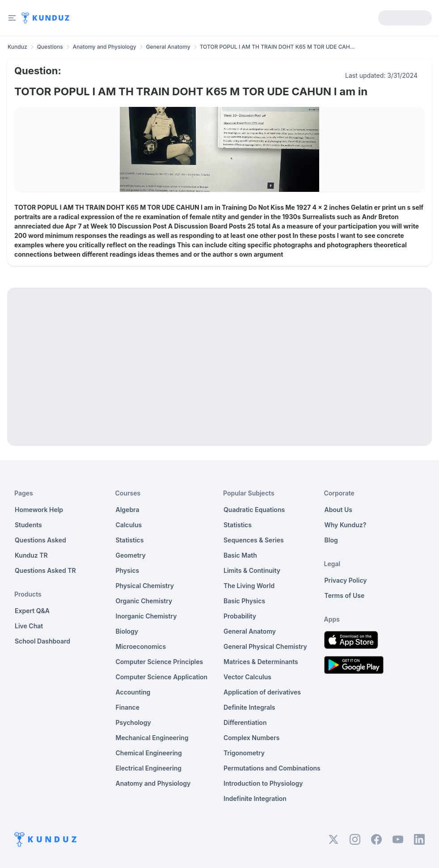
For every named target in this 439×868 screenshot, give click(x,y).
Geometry (131, 555)
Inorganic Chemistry (146, 616)
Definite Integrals (249, 707)
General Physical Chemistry (265, 646)
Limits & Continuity (252, 570)
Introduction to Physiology (263, 783)
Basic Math (240, 555)
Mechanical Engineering (152, 738)
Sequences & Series (254, 540)
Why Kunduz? (346, 525)
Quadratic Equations (254, 510)
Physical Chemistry (145, 586)
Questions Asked (40, 540)
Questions (50, 47)
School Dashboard (42, 641)
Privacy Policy (346, 580)
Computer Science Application (162, 677)
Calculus (129, 525)
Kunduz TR (31, 555)
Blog (331, 540)
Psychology (133, 722)
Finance (128, 707)
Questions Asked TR (45, 570)
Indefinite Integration (255, 798)
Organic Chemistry (144, 601)
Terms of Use (345, 595)
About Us (338, 510)
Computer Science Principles (160, 662)
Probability (240, 616)
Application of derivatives (262, 692)
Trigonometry (244, 753)
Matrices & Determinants (261, 662)
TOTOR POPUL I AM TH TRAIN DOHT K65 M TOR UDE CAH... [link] (277, 47)
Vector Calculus (247, 677)
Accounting (133, 692)
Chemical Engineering (149, 753)
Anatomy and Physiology (105, 47)
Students (28, 525)
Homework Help (39, 510)
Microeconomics (141, 646)
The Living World (249, 586)
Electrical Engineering (149, 768)
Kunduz (17, 47)
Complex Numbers (251, 738)
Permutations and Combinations (272, 768)
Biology (127, 631)
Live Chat (29, 626)
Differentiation (245, 722)
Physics (128, 570)
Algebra (128, 510)
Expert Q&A (32, 611)
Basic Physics (244, 601)
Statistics (130, 540)
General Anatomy (168, 47)
